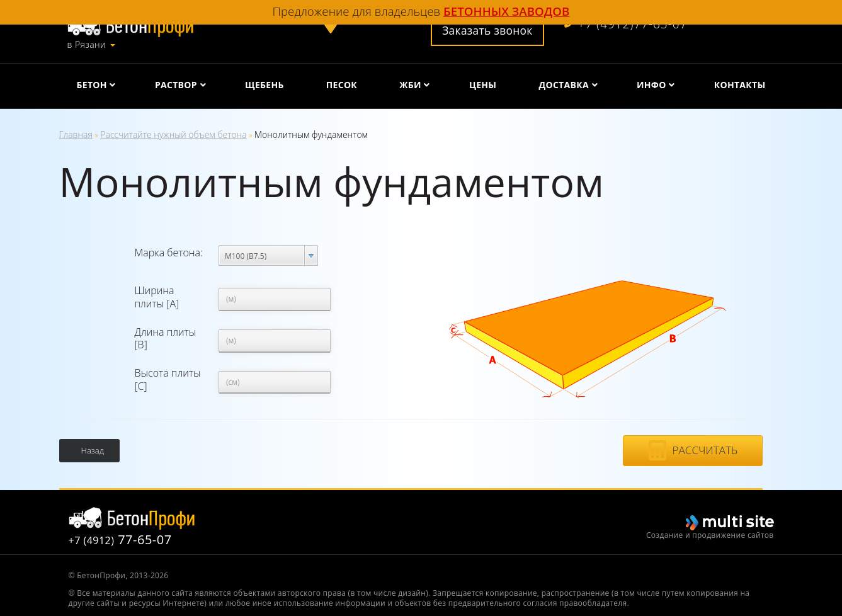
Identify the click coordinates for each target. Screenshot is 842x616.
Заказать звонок (487, 30)
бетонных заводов (506, 11)
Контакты (740, 85)
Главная (76, 134)
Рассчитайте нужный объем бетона (173, 134)
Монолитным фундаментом (311, 134)
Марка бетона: (169, 253)
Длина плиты (166, 339)
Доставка (563, 85)
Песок (342, 85)
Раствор (176, 85)
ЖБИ (410, 85)
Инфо (651, 85)
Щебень (265, 85)
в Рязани (87, 45)
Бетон (92, 85)
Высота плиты (168, 379)
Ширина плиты (157, 297)
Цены (483, 85)
